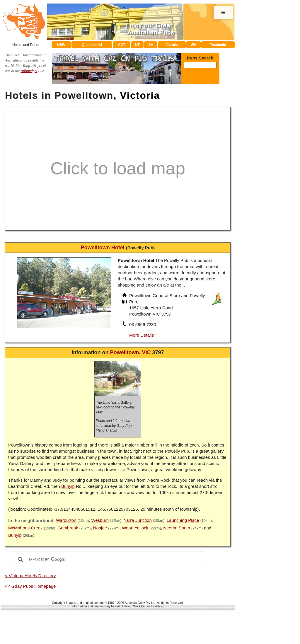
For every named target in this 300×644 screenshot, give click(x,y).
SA (151, 45)
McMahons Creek (25, 528)
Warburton (66, 520)
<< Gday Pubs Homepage (30, 586)
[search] (107, 560)
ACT (122, 45)
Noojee (100, 528)
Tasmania (218, 45)
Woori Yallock (135, 528)
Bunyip (68, 486)
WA (194, 45)
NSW (61, 45)
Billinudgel (29, 71)
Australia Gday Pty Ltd (140, 603)
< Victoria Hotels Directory (30, 576)
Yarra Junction (138, 520)
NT (137, 45)
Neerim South (177, 528)
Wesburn (100, 520)
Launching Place (183, 520)
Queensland (92, 45)
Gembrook (68, 528)
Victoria (172, 45)
